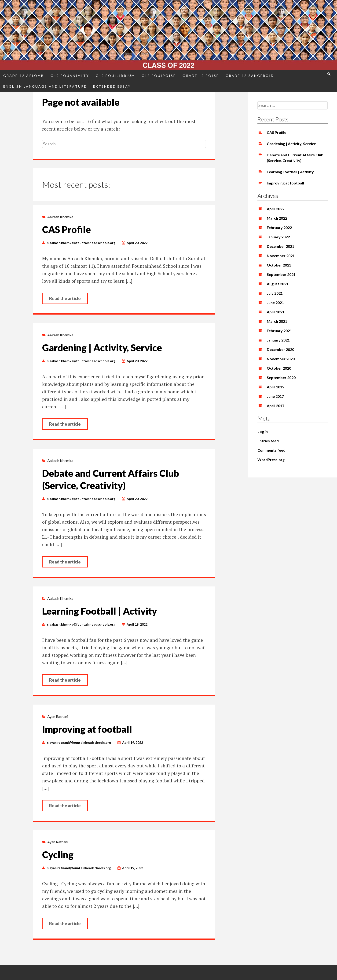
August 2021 (278, 284)
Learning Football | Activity (100, 611)
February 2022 (279, 227)
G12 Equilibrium (115, 76)
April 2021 (276, 312)
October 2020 (279, 368)
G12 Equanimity (70, 76)
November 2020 (281, 359)
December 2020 (280, 349)
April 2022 (276, 209)
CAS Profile (66, 229)
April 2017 (276, 406)
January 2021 (278, 340)
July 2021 (275, 293)
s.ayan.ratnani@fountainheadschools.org (79, 742)
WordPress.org (271, 460)
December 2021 (280, 246)
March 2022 (277, 218)
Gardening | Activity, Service (102, 348)
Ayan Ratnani (58, 716)
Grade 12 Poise (201, 76)
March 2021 (277, 321)
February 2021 (279, 331)
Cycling (58, 855)
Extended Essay (112, 86)
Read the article (65, 298)
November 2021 (281, 256)
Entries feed (268, 441)
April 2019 (276, 387)
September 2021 (281, 274)
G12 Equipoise (159, 76)
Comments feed (271, 450)
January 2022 (278, 237)
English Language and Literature (45, 86)
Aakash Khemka (60, 217)
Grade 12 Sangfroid (250, 76)
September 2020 (281, 377)
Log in (263, 431)
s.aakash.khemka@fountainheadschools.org (81, 243)
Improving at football (87, 729)
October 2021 (279, 265)
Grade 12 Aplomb (24, 76)
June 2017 (275, 396)
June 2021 (275, 302)
